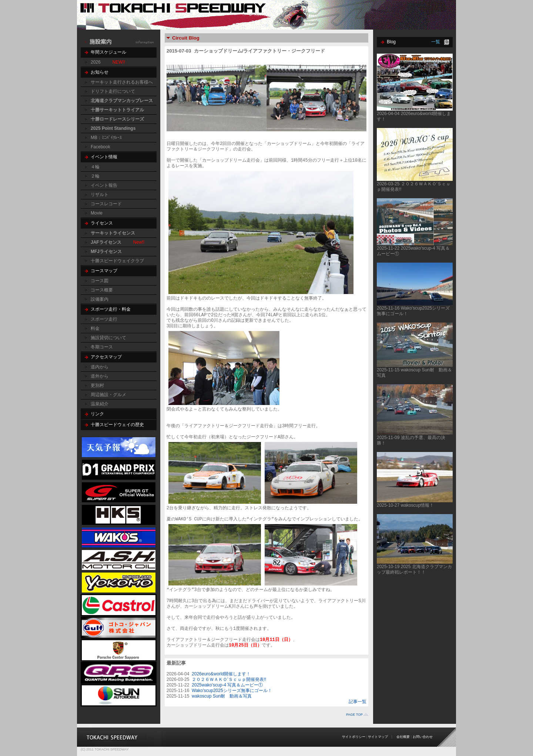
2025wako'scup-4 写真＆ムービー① (227, 685)
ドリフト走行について (113, 91)
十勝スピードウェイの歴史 (117, 425)
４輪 (95, 167)
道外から (100, 376)
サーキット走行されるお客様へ (122, 82)
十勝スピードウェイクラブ (117, 261)
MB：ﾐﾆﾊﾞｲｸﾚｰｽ (106, 138)
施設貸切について (108, 338)
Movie (97, 213)
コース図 (100, 281)
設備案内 (100, 299)
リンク (97, 414)
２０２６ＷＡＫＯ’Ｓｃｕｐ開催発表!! (229, 679)
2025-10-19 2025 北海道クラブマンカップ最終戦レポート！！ (414, 569)
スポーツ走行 (104, 319)
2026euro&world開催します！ (221, 674)
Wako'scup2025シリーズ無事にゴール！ (232, 691)
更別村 (97, 385)
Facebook (100, 147)
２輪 (95, 176)
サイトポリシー (354, 737)
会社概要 (403, 737)
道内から (100, 367)
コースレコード (106, 204)
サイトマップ (378, 737)
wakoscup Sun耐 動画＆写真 (222, 696)
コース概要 (102, 290)
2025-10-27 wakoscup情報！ (405, 505)
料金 (95, 328)
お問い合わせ (423, 737)
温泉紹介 (100, 404)
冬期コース (102, 347)
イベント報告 (104, 185)
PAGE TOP (354, 715)
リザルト (100, 195)
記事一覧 (358, 702)
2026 (96, 62)
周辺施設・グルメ (108, 395)
